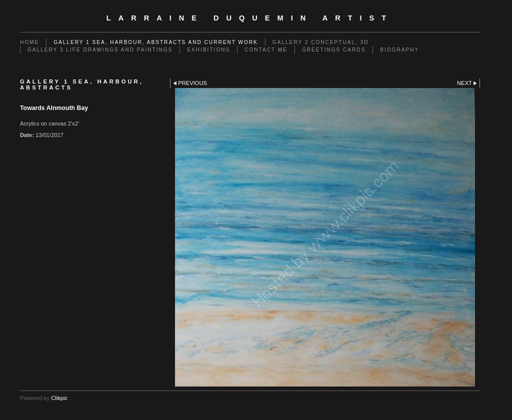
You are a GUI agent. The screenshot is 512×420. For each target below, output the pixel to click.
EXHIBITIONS (208, 50)
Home (29, 42)
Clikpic (59, 398)
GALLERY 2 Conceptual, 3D (321, 42)
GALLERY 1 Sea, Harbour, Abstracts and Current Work (156, 42)
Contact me (266, 50)
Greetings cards (334, 50)
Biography (399, 50)
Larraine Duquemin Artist (250, 18)
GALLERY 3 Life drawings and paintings (100, 50)
